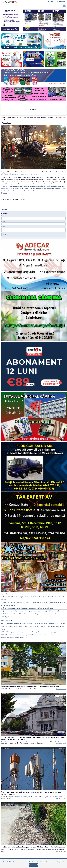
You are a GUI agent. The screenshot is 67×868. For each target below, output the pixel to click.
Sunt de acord (33, 865)
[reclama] (33, 31)
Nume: (3, 216)
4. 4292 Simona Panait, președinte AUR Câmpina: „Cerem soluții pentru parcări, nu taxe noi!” (30, 611)
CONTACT (63, 1)
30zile (65, 594)
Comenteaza (6, 234)
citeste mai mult (61, 689)
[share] (1, 209)
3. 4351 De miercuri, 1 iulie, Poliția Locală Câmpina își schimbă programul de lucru (27, 608)
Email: (3, 221)
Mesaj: (3, 227)
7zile (61, 594)
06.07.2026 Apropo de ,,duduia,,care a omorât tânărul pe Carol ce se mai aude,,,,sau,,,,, (29, 632)
